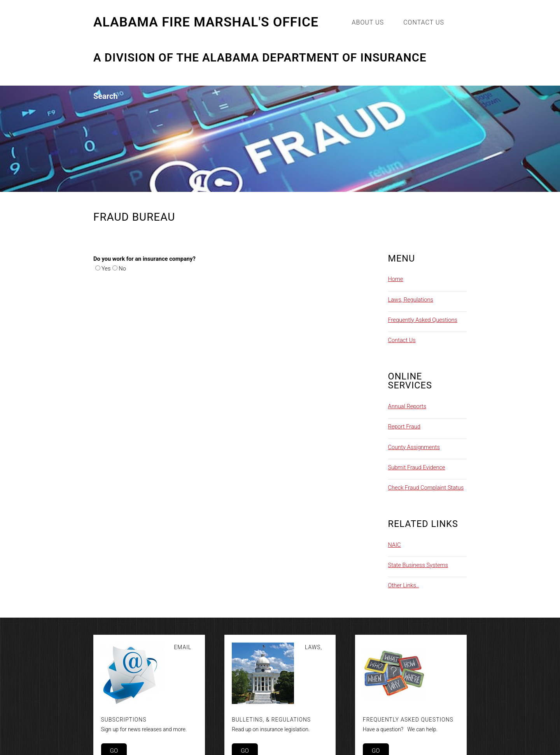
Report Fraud (404, 427)
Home (396, 279)
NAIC (395, 545)
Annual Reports (407, 406)
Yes (106, 269)
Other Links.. (403, 585)
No (122, 269)
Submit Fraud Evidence (417, 467)
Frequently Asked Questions (423, 320)
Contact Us (424, 22)
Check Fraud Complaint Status (426, 488)
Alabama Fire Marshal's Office (206, 22)
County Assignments (414, 447)
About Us (368, 22)
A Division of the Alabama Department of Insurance (260, 58)
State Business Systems (418, 565)
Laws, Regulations (411, 300)
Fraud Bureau (134, 217)
